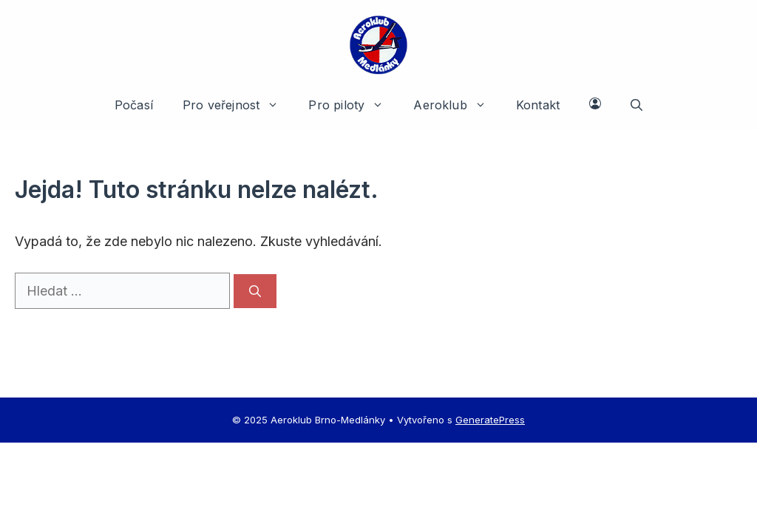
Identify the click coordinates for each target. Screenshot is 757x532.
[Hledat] (255, 291)
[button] (637, 105)
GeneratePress (490, 420)
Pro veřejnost (238, 105)
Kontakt (538, 105)
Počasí (134, 105)
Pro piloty (353, 105)
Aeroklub (457, 105)
